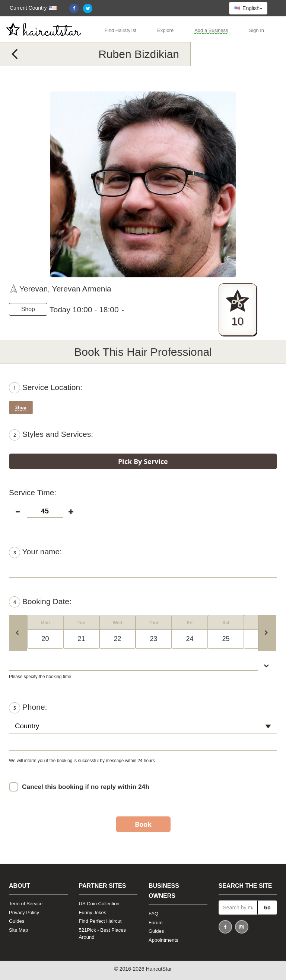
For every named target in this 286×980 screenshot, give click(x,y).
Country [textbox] (27, 726)
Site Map (18, 930)
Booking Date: (40, 602)
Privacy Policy (24, 913)
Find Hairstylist (120, 30)
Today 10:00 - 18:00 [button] (84, 310)
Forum (156, 923)
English (248, 8)
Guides (17, 921)
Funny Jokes (93, 913)
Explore (165, 30)
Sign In (257, 30)
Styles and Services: (51, 435)
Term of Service (26, 904)
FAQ (153, 914)
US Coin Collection (99, 904)
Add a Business (211, 30)
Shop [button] (28, 309)
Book (143, 824)
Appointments (163, 940)
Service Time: (33, 492)
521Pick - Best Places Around (102, 934)
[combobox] (143, 729)
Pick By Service (143, 461)
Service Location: (46, 388)
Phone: (28, 708)
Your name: (35, 552)
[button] (29, 8)
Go (267, 907)
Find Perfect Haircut (100, 921)
